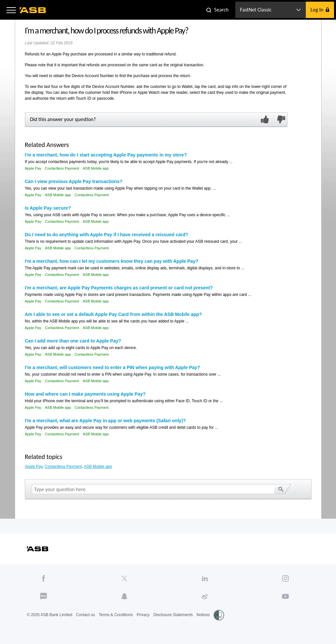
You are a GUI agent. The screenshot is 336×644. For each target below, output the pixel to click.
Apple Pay (33, 168)
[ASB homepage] (33, 10)
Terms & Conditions (116, 615)
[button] (11, 10)
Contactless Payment (62, 168)
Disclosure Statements (173, 615)
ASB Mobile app (96, 168)
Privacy (143, 615)
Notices (203, 615)
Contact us (85, 615)
